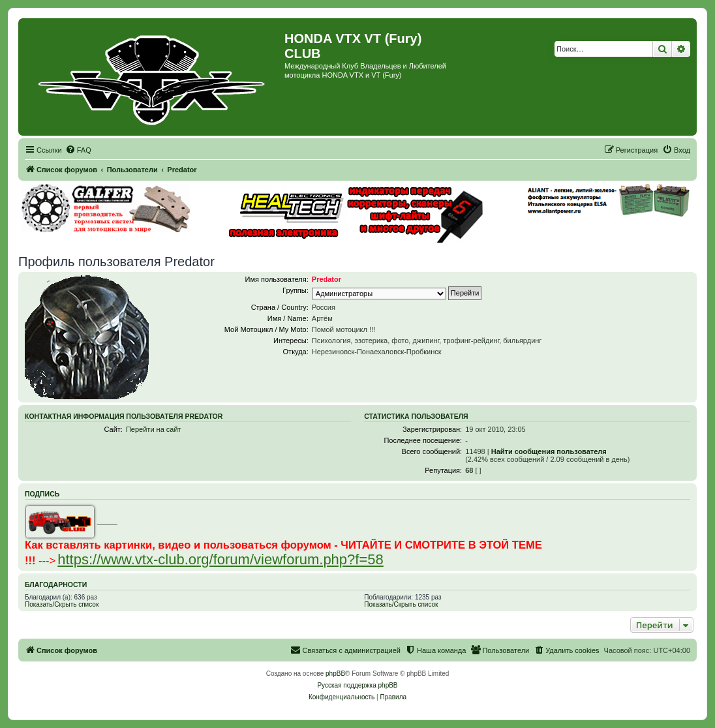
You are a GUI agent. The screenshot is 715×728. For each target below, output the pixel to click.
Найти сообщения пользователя (549, 451)
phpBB (335, 674)
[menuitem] (78, 150)
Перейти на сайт (154, 429)
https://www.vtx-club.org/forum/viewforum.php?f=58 (221, 559)
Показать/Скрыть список (62, 604)
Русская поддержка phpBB (357, 685)
